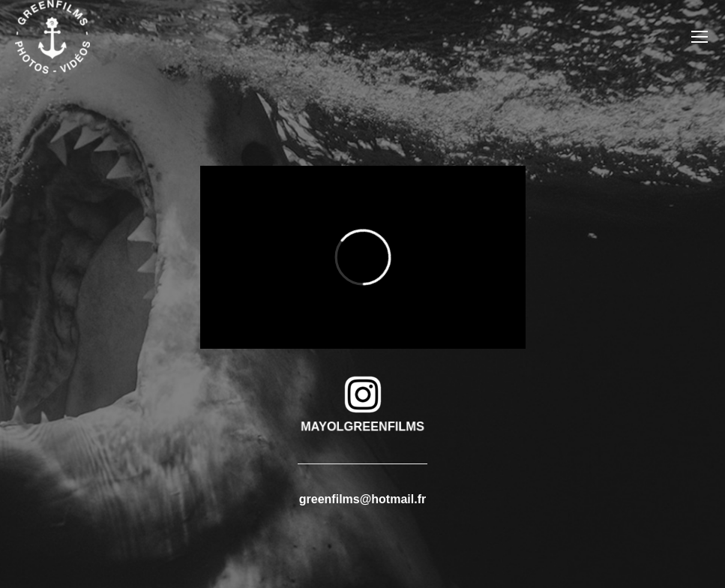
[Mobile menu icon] (700, 37)
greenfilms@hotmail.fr (362, 499)
